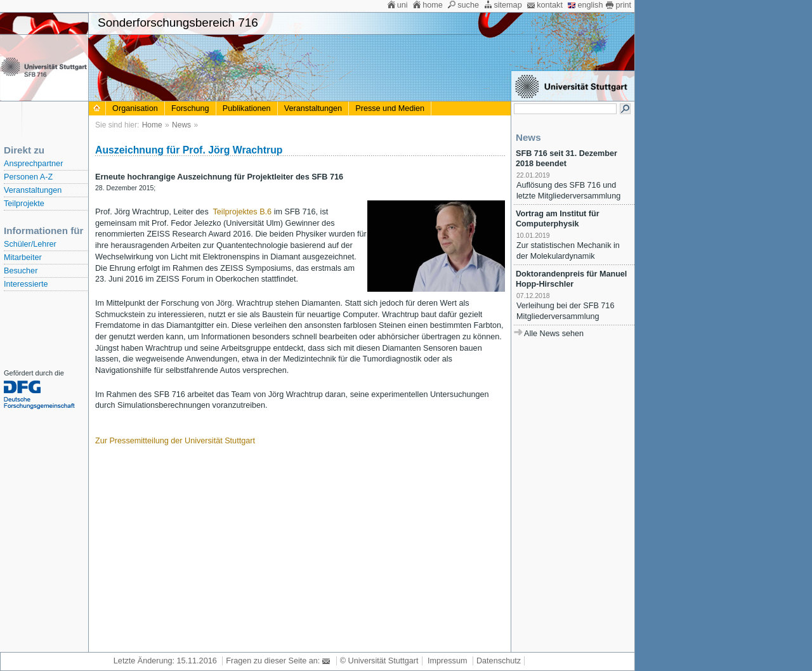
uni (403, 5)
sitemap (507, 5)
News (181, 125)
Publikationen (247, 108)
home (433, 5)
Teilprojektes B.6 (243, 212)
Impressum (447, 661)
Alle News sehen (554, 334)
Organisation (135, 108)
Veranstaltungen (33, 190)
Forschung (190, 108)
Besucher (21, 271)
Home (152, 125)
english (590, 5)
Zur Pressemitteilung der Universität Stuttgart (175, 441)
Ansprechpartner (33, 164)
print (623, 5)
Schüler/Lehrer (30, 244)
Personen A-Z (28, 177)
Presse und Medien (390, 108)
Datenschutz (499, 661)
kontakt (550, 5)
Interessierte (26, 284)
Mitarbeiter (23, 257)
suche (468, 5)
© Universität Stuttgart (379, 661)
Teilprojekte (24, 204)
